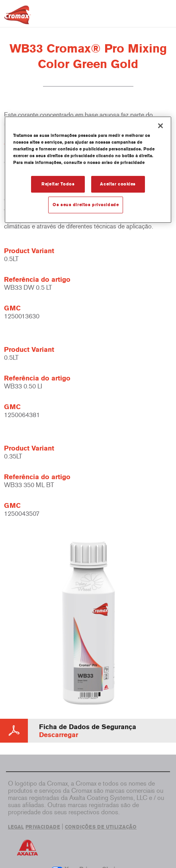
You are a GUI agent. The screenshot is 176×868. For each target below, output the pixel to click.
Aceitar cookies (118, 184)
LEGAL (16, 827)
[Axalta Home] (18, 18)
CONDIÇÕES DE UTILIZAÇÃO (101, 827)
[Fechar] (160, 126)
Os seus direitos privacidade (86, 205)
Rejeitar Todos (58, 184)
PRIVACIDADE (43, 827)
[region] (88, 170)
